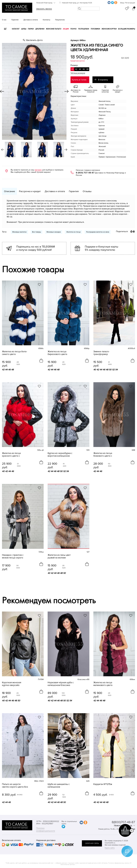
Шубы (24, 29)
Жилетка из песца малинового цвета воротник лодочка (103, 684)
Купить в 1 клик (79, 80)
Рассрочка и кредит (30, 191)
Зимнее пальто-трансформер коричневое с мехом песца (104, 353)
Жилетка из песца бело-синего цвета (15, 353)
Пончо (73, 29)
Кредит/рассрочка (78, 61)
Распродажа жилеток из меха (98, 232)
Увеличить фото (34, 40)
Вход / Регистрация (128, 3)
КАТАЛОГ (16, 29)
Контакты (46, 20)
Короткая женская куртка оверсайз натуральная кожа (12, 684)
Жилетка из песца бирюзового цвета (57, 353)
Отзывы (87, 191)
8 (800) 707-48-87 (85, 173)
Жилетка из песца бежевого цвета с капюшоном (103, 455)
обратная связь (92, 843)
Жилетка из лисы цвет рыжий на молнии (59, 556)
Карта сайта (110, 848)
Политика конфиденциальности (46, 830)
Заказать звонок (44, 9)
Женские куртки (109, 29)
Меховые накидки (54, 232)
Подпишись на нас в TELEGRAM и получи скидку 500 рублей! (36, 248)
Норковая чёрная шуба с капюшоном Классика (61, 684)
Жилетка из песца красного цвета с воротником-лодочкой (14, 455)
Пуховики (95, 29)
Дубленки (40, 29)
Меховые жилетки (19, 232)
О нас (4, 20)
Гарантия (15, 20)
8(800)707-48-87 (123, 822)
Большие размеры (127, 29)
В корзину (103, 80)
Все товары (37, 232)
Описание (9, 191)
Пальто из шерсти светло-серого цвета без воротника (15, 786)
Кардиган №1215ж (103, 784)
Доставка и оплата (31, 20)
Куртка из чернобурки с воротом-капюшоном (60, 455)
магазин (38, 170)
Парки (31, 29)
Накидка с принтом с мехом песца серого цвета (13, 556)
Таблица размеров (78, 73)
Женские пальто (54, 29)
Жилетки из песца (73, 232)
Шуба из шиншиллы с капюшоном (59, 786)
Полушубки (84, 29)
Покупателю (60, 20)
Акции (66, 29)
